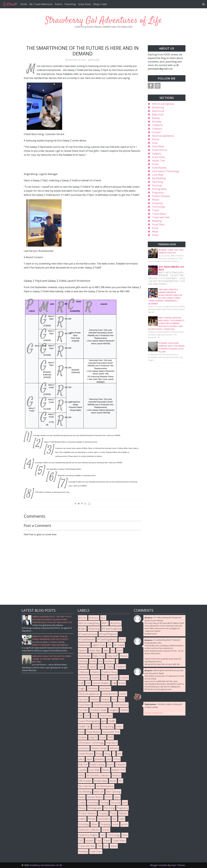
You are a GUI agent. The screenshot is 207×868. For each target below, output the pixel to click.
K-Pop (117, 759)
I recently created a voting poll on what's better (163, 706)
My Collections (86, 786)
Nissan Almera (95, 797)
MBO (81, 775)
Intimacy (114, 748)
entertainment (110, 694)
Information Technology (166, 171)
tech (103, 835)
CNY (104, 678)
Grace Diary (85, 4)
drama (122, 683)
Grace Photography (89, 721)
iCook (155, 228)
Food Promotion (102, 705)
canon (93, 667)
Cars (101, 667)
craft (81, 683)
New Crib (99, 792)
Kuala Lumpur (97, 764)
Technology (158, 207)
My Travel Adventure (41, 4)
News (82, 797)
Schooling (84, 824)
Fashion (95, 699)
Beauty (156, 118)
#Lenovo (94, 618)
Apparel (83, 650)
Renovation (104, 819)
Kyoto (110, 764)
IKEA (111, 737)
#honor (83, 618)
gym (104, 721)
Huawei (83, 737)
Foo (114, 699)
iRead (155, 232)
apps (106, 650)
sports (124, 824)
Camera (83, 667)
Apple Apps (95, 650)
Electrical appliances (163, 136)
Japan (89, 759)
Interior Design (99, 748)
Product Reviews (161, 196)
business (109, 661)
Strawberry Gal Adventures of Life (103, 21)
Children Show (109, 672)
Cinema (95, 678)
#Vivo (122, 639)
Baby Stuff (158, 115)
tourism (90, 841)
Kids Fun (83, 764)
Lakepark (121, 764)
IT (114, 754)
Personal (157, 185)
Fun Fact (83, 710)
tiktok (125, 835)
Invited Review (86, 754)
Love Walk (158, 175)
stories (106, 830)
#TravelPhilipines (108, 634)
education (105, 688)
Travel (155, 210)
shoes (94, 824)
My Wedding (159, 178)
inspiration (112, 743)
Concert (156, 132)
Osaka (82, 803)
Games (124, 710)
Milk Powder (85, 781)
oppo (117, 797)
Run (114, 819)
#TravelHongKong (112, 629)
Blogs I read (100, 4)
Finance (105, 699)
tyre (106, 846)
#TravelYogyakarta (107, 639)
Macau (106, 770)
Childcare (157, 129)
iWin (120, 754)
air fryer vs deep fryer (154, 713)
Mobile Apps (101, 781)
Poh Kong (109, 808)
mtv (121, 781)
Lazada (82, 770)
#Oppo (82, 629)
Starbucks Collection (89, 830)
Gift (80, 716)
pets (125, 803)
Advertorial (158, 111)
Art (113, 650)
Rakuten (123, 813)
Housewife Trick (111, 732)
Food (155, 143)
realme (82, 819)
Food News (158, 146)
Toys (99, 841)
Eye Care (83, 699)
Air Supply (119, 645)
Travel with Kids (161, 217)
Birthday (157, 122)
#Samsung (158, 107)
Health (112, 721)
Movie (113, 781)
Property (103, 813)
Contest (124, 678)
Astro (120, 650)
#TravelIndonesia (88, 634)
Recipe (156, 200)
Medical (116, 775)
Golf (87, 716)
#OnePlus (116, 623)
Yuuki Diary (158, 224)
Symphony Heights (88, 835)
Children (95, 672)
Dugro (82, 688)
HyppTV (93, 737)
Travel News (159, 214)
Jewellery (100, 759)
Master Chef (118, 770)
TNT (81, 841)
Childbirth (157, 125)
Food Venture (159, 150)
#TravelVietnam (87, 639)
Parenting (70, 4)
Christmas (84, 678)
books (93, 661)
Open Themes (178, 865)
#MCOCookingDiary (163, 104)
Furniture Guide (98, 710)
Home (24, 4)
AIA (110, 645)
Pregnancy (158, 193)
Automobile (85, 656)
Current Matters (101, 683)
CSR (88, 683)
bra (101, 661)
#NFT (105, 623)
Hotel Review (159, 168)
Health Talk (158, 161)
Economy (93, 688)
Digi (114, 683)
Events (59, 4)
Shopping (157, 203)
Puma (113, 813)
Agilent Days (99, 645)
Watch (114, 846)
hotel (81, 732)
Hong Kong (108, 726)
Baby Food (99, 656)
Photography (159, 189)
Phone (82, 808)
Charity (109, 667)
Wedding (157, 221)
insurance (84, 748)
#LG (103, 618)
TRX (99, 846)
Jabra (81, 759)
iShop (155, 235)
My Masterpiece (105, 786)
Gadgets (157, 154)
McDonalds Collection (98, 775)
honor (119, 726)
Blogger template (159, 865)
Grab (94, 716)
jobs (109, 759)
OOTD (108, 797)
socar (116, 824)
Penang (104, 803)
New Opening (113, 792)
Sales (122, 819)
